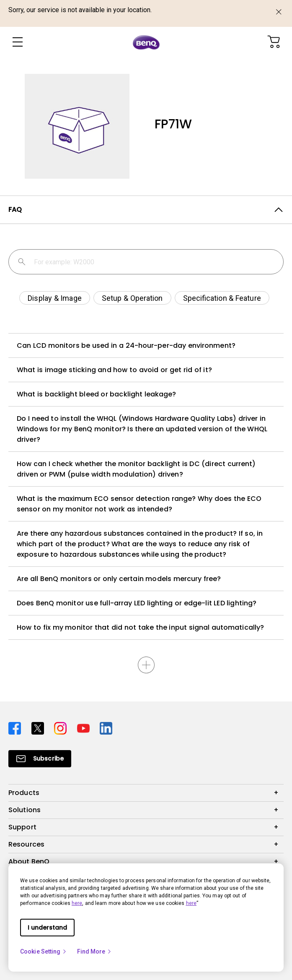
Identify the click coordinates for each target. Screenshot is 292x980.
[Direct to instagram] (62, 727)
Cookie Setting (44, 951)
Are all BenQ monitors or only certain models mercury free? (119, 579)
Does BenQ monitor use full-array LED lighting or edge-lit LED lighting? (137, 603)
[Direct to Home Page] (146, 42)
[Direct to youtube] (85, 727)
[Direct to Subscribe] (40, 759)
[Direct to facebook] (17, 727)
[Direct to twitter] (40, 727)
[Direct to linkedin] (106, 727)
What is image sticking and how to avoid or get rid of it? (114, 370)
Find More (95, 951)
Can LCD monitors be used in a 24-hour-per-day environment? (126, 345)
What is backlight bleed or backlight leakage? (97, 394)
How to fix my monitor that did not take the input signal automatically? (140, 627)
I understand (47, 928)
